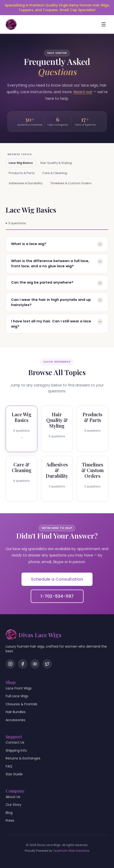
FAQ (9, 766)
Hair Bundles (16, 712)
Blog (9, 813)
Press (10, 820)
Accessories (15, 720)
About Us (13, 797)
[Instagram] (10, 664)
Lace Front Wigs (19, 688)
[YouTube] (35, 664)
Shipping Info (16, 750)
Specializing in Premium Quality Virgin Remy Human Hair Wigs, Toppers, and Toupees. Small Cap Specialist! (57, 8)
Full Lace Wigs (17, 696)
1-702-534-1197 (57, 596)
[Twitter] (47, 664)
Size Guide (14, 774)
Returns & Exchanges (23, 758)
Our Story (13, 805)
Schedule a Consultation (57, 579)
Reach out (83, 93)
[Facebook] (23, 664)
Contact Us (15, 742)
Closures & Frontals (21, 704)
